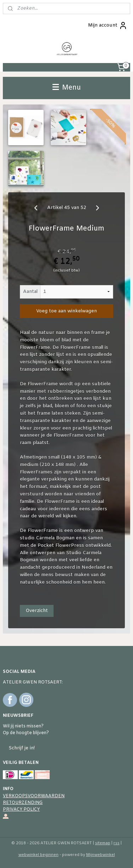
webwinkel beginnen (38, 855)
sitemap (103, 843)
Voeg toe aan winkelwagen (66, 311)
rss (117, 843)
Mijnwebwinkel (101, 855)
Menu (67, 88)
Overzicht (37, 611)
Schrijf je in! (22, 748)
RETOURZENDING (23, 803)
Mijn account (108, 25)
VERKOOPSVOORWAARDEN (34, 796)
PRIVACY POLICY (21, 810)
